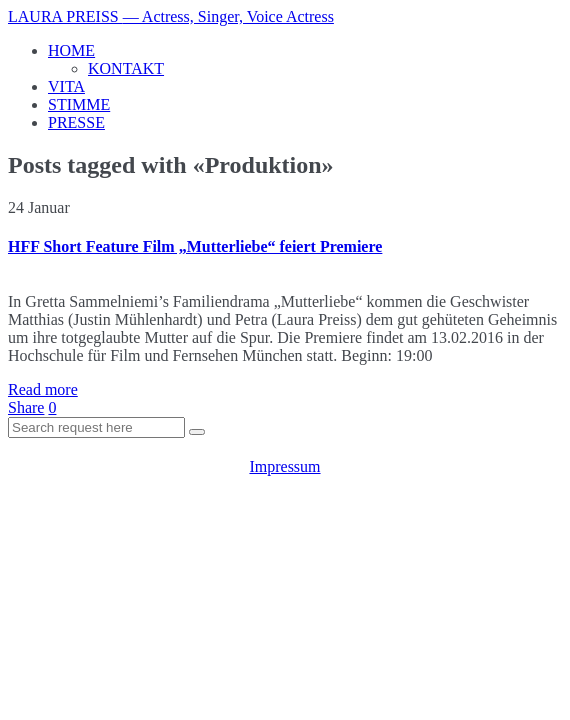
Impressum (284, 466)
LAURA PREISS (171, 16)
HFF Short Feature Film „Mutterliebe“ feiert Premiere (195, 246)
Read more (43, 389)
